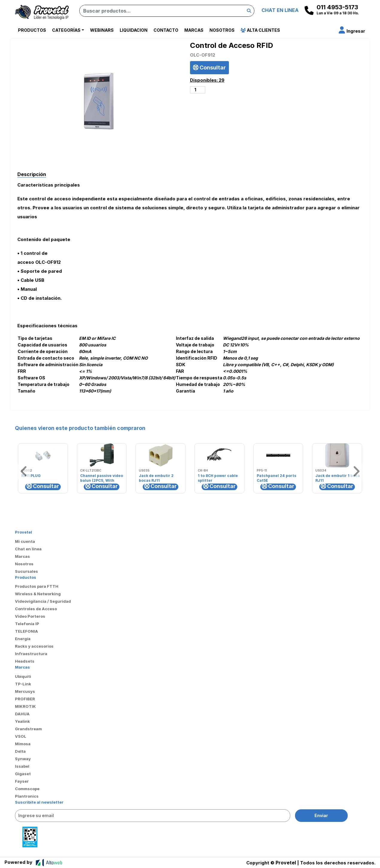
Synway (23, 759)
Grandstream (28, 729)
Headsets (25, 661)
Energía (23, 639)
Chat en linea (28, 549)
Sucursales (26, 571)
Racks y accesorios (34, 646)
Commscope (27, 789)
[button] (352, 31)
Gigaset (23, 774)
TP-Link (23, 684)
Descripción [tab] (32, 174)
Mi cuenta (25, 541)
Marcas (194, 30)
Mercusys (25, 691)
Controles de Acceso (36, 609)
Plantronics (27, 796)
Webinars (102, 30)
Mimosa (23, 744)
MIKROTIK (25, 706)
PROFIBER (25, 699)
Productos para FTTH (37, 586)
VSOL (21, 736)
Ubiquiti (23, 676)
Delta (20, 751)
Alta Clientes (260, 30)
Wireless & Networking (38, 594)
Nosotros (222, 30)
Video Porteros (30, 616)
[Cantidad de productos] (198, 90)
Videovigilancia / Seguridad (43, 601)
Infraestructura (31, 654)
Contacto (166, 30)
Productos (32, 30)
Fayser (22, 781)
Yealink (22, 721)
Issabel (22, 766)
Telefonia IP (27, 624)
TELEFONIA (26, 631)
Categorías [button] (66, 30)
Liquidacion (134, 30)
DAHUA (22, 714)
